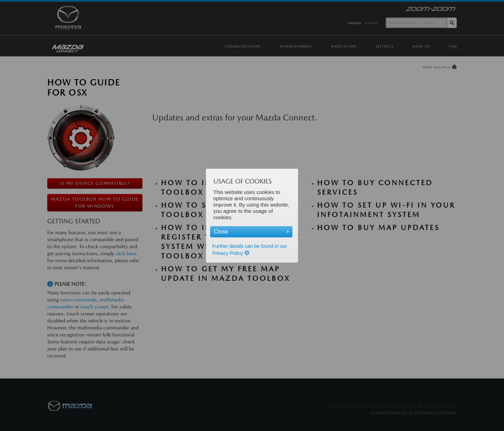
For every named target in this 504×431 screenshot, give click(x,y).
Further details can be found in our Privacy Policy (250, 250)
